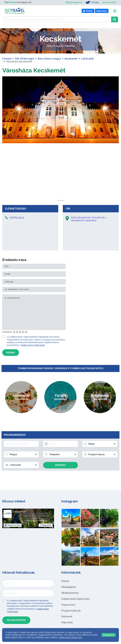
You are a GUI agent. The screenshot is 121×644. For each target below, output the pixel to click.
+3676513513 (17, 217)
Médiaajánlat (68, 587)
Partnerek (67, 616)
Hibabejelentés (70, 593)
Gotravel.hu (19, 511)
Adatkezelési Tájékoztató (33, 345)
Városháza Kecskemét (34, 70)
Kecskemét (71, 59)
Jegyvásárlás (109, 2)
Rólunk (65, 581)
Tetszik (13, 525)
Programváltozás (71, 610)
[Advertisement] (61, 181)
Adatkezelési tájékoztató (76, 599)
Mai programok (74, 2)
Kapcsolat (67, 622)
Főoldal (7, 59)
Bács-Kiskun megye (49, 59)
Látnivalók (88, 59)
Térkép (92, 2)
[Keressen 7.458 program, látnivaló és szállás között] (57, 19)
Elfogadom (109, 635)
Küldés (11, 352)
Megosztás (46, 525)
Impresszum (68, 605)
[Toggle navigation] (115, 11)
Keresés (60, 465)
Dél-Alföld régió (25, 59)
